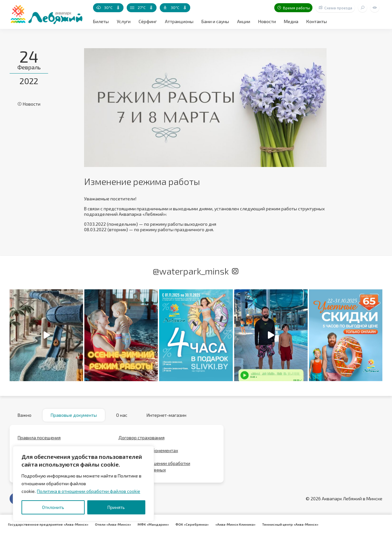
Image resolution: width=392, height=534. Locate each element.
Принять (116, 507)
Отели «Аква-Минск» (113, 524)
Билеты (101, 21)
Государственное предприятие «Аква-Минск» (48, 524)
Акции (244, 21)
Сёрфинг (148, 21)
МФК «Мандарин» (153, 524)
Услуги (124, 21)
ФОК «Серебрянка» (192, 524)
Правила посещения (39, 438)
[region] (83, 484)
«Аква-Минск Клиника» (235, 524)
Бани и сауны (215, 21)
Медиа (291, 21)
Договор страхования (141, 438)
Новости (267, 21)
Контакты (317, 21)
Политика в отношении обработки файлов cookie (89, 491)
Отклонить (53, 507)
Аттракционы (179, 21)
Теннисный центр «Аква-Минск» (290, 524)
